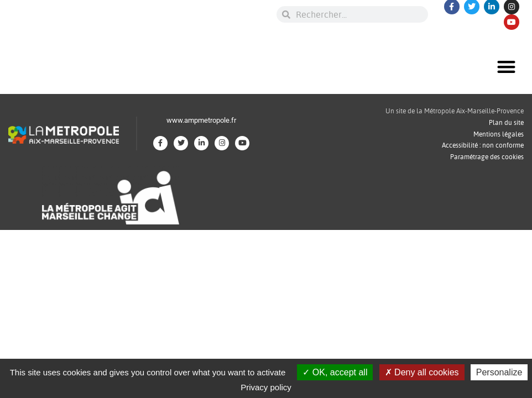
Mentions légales (499, 134)
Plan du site (506, 122)
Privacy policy (266, 387)
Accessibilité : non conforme (483, 145)
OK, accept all (335, 372)
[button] (506, 67)
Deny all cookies (422, 372)
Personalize (499, 372)
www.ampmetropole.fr (201, 120)
